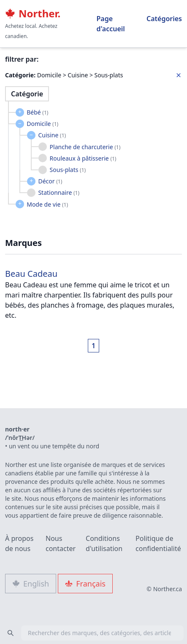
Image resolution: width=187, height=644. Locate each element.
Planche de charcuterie (85, 147)
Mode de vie (47, 204)
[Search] (11, 633)
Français (85, 584)
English (31, 584)
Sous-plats (68, 170)
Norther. (33, 14)
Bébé (37, 112)
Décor (50, 181)
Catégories (164, 19)
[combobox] (93, 633)
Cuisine (52, 135)
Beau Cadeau (31, 274)
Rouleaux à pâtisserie (83, 158)
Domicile (42, 124)
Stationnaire (59, 192)
